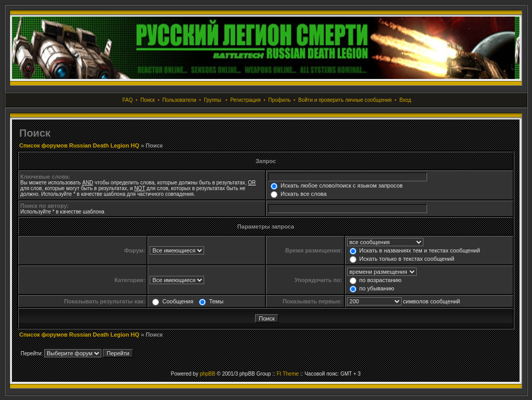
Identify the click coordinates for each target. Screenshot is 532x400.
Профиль (279, 100)
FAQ (128, 100)
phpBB (207, 374)
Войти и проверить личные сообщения (345, 100)
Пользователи (179, 100)
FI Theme (288, 374)
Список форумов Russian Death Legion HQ (79, 145)
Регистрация (245, 100)
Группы (212, 100)
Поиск (148, 100)
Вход (405, 100)
